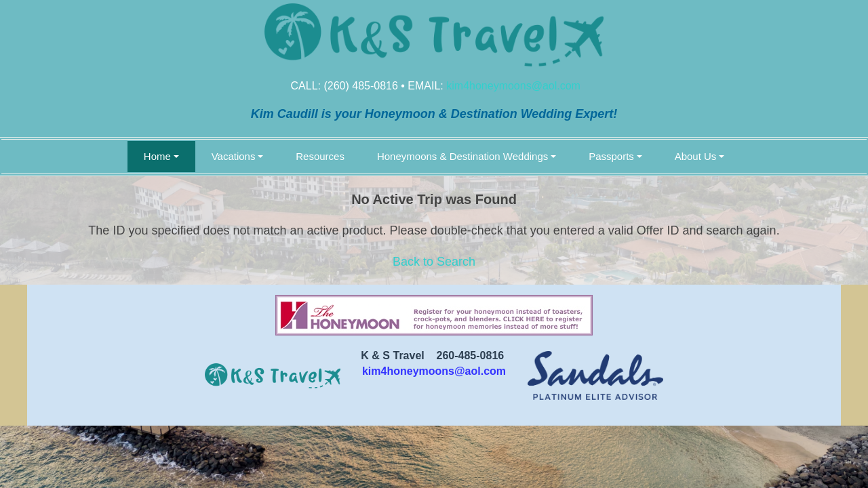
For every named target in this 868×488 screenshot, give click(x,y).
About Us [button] (696, 156)
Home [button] (157, 156)
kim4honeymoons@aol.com (513, 86)
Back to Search (434, 262)
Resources (320, 156)
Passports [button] (611, 156)
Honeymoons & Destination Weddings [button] (462, 156)
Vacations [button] (234, 156)
